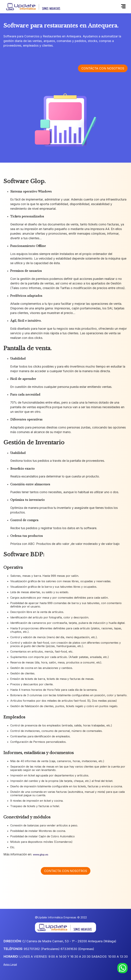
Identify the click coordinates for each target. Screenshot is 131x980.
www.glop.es (41, 854)
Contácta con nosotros (103, 69)
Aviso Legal (10, 964)
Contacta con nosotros (66, 871)
